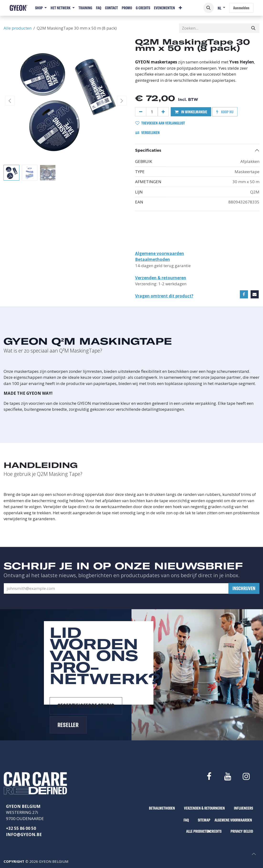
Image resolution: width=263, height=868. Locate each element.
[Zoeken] (253, 28)
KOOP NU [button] (225, 112)
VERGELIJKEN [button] (147, 133)
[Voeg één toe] (163, 112)
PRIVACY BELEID (242, 831)
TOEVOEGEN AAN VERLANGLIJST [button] (160, 123)
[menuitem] (41, 8)
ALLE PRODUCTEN (198, 831)
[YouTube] (227, 776)
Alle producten (18, 28)
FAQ (186, 820)
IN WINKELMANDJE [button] (191, 112)
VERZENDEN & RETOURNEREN (204, 808)
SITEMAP (204, 820)
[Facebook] (244, 294)
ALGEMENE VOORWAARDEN (233, 820)
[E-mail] (255, 294)
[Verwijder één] (141, 112)
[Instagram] (246, 776)
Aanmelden (241, 8)
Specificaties (148, 150)
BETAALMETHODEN (162, 808)
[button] (209, 8)
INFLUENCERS (243, 808)
